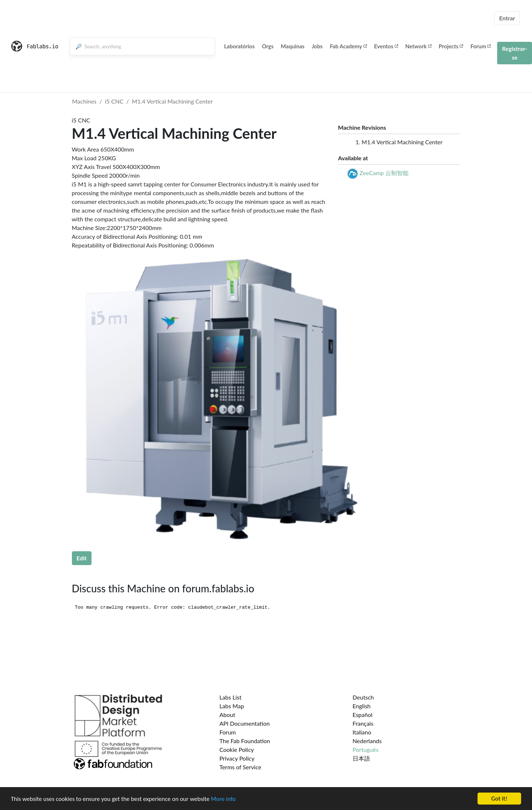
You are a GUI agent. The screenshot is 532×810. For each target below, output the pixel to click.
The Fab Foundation (245, 741)
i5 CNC (114, 101)
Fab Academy (348, 46)
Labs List (230, 697)
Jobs (317, 46)
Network (418, 46)
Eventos (386, 46)
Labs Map (232, 706)
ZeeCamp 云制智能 (384, 173)
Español (363, 715)
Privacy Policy (237, 758)
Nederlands (367, 741)
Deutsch (363, 697)
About (227, 715)
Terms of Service (240, 767)
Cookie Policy (237, 749)
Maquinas (293, 46)
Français (363, 723)
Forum (480, 46)
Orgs (268, 46)
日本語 (361, 758)
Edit (82, 558)
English (362, 706)
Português (366, 749)
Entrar (507, 18)
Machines (84, 101)
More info (223, 799)
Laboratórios (239, 46)
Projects (451, 46)
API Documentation (245, 723)
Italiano (362, 732)
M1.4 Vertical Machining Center (172, 101)
